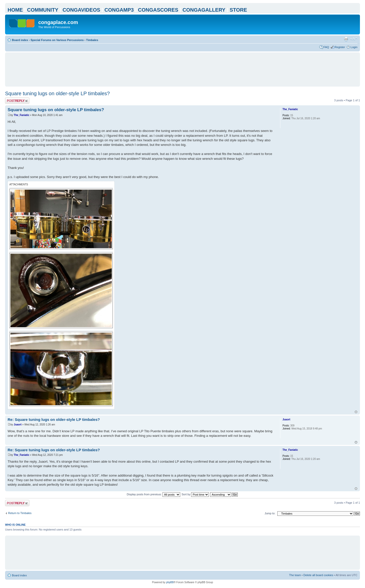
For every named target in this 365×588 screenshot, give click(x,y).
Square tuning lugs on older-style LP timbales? (57, 93)
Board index (20, 40)
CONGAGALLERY (204, 10)
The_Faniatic (21, 115)
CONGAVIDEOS (81, 10)
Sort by (195, 494)
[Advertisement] (182, 69)
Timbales (92, 40)
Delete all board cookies (318, 575)
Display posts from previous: (153, 494)
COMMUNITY (43, 10)
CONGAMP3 (119, 10)
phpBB (170, 582)
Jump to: (270, 513)
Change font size (354, 39)
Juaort (18, 425)
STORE (238, 10)
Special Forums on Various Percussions (57, 40)
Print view (346, 39)
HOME (15, 10)
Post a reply (17, 101)
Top (356, 412)
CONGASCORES (158, 10)
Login (354, 47)
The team (295, 575)
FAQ (326, 47)
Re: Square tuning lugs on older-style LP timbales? (54, 419)
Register (340, 47)
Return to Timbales (20, 513)
